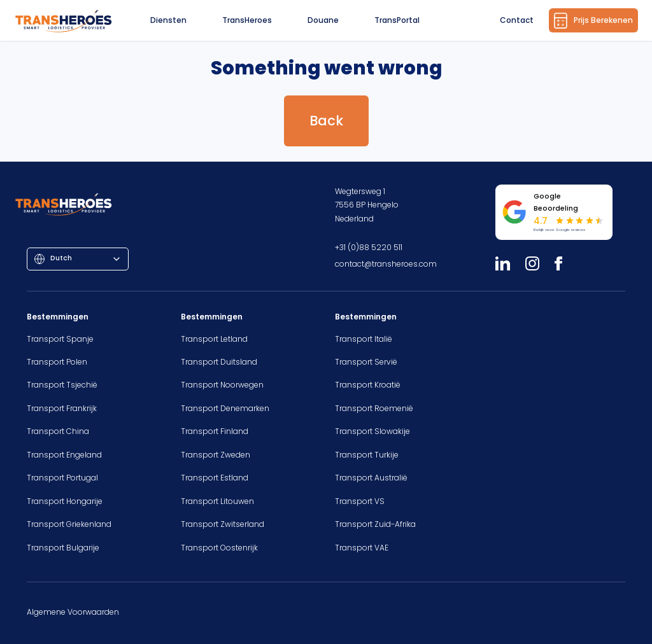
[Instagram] (532, 263)
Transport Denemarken (225, 408)
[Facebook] (558, 263)
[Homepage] (64, 20)
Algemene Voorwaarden (73, 612)
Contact (517, 20)
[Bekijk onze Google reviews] (554, 212)
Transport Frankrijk (62, 408)
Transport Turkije (367, 455)
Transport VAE (362, 548)
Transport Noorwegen (222, 385)
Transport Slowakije (372, 431)
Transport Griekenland (69, 524)
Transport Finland (215, 431)
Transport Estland (215, 478)
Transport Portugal (62, 478)
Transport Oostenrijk (219, 548)
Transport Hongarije (65, 501)
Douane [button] (323, 20)
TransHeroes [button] (247, 20)
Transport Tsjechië (62, 385)
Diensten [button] (168, 20)
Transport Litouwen (217, 501)
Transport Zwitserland (223, 524)
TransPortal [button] (397, 20)
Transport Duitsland (219, 362)
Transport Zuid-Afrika (375, 524)
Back (326, 121)
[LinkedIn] (503, 263)
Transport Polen (57, 362)
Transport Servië (366, 362)
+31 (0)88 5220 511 (369, 247)
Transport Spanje (60, 339)
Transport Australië (371, 478)
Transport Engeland (64, 455)
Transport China (58, 431)
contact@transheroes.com (386, 264)
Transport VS (360, 501)
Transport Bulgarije (63, 548)
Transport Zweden (216, 455)
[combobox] (78, 259)
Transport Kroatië (368, 385)
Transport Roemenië (374, 408)
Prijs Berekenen (593, 21)
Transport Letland (214, 339)
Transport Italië (364, 339)
